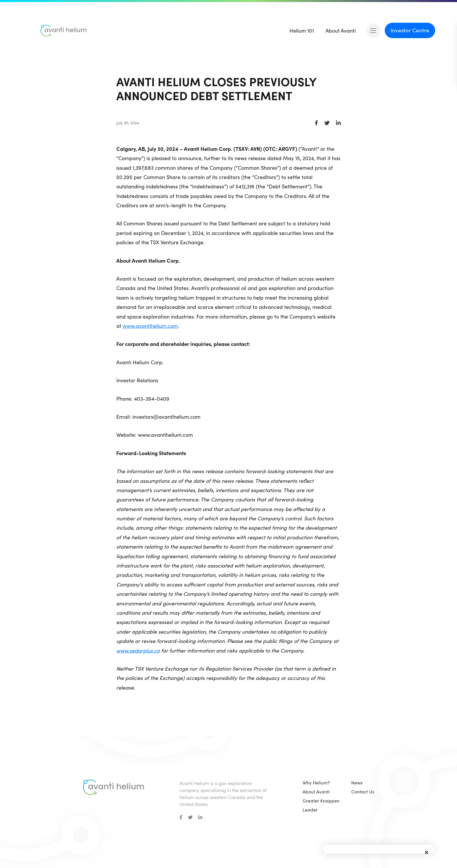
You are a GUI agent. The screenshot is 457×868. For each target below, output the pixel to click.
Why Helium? (316, 783)
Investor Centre (410, 30)
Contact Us (363, 792)
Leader (310, 810)
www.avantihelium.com (150, 326)
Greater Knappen (321, 801)
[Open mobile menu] (373, 31)
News (357, 783)
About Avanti (316, 792)
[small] (181, 817)
